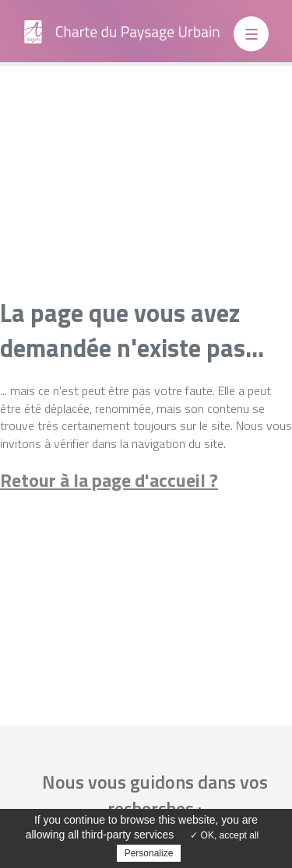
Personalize (149, 853)
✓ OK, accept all (224, 835)
